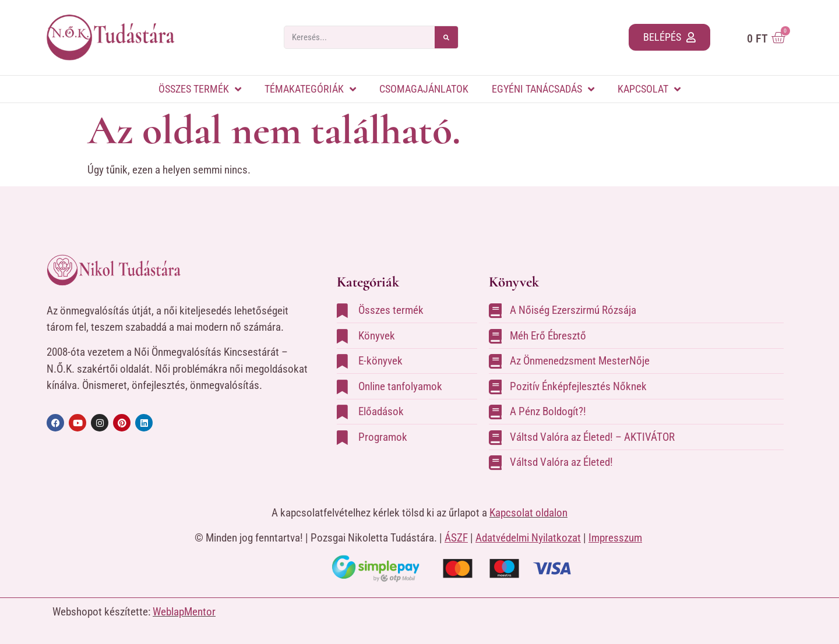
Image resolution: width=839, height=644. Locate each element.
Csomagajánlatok (424, 89)
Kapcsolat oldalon (528, 513)
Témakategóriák (310, 89)
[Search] (446, 37)
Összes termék (200, 89)
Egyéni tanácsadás (543, 89)
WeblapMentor (184, 612)
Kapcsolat (649, 89)
